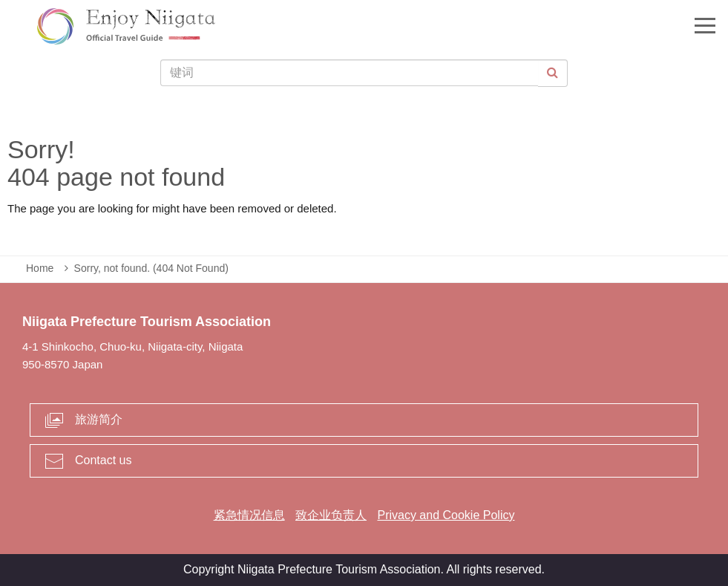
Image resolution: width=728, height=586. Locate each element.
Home (40, 268)
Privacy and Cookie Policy (446, 515)
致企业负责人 (331, 515)
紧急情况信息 (249, 515)
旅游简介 (99, 419)
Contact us (103, 460)
